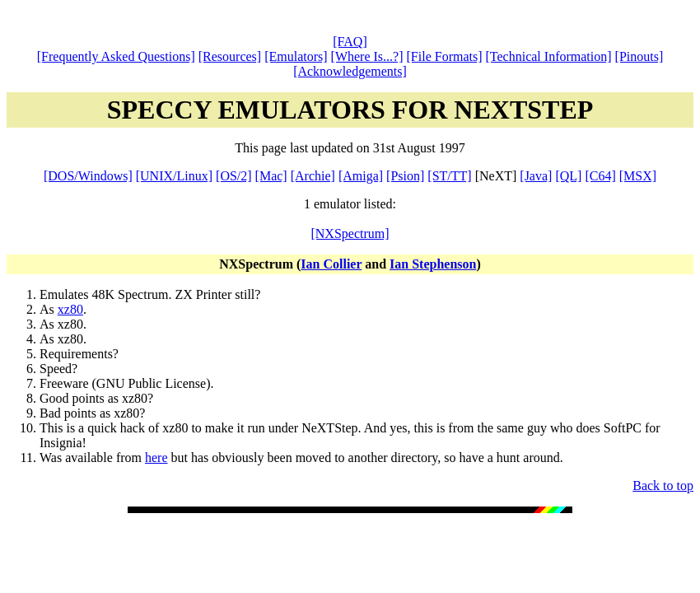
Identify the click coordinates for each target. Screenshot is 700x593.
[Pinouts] (639, 56)
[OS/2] (234, 176)
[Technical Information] (549, 56)
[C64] (600, 176)
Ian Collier (331, 264)
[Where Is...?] (367, 56)
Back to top (663, 486)
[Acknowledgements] (350, 71)
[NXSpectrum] (350, 233)
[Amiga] (361, 176)
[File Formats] (445, 56)
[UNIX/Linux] (174, 176)
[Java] (536, 176)
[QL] (568, 176)
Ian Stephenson (433, 264)
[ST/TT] (449, 176)
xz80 (70, 309)
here (156, 458)
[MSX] (638, 176)
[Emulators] (296, 56)
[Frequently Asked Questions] (116, 56)
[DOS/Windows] (88, 176)
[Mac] (271, 176)
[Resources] (230, 56)
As (49, 309)
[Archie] (313, 176)
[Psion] (405, 176)
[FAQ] (350, 42)
